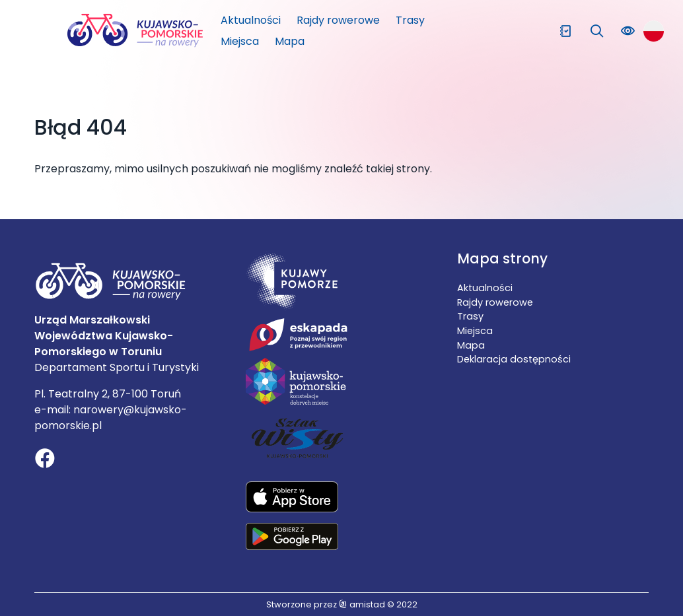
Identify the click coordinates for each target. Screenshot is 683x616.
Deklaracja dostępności (514, 359)
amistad (362, 604)
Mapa (290, 41)
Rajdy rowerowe (338, 20)
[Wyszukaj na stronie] (597, 31)
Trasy (410, 20)
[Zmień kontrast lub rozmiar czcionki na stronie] (628, 31)
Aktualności (251, 20)
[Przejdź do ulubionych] (565, 31)
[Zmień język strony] (654, 31)
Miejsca (240, 41)
